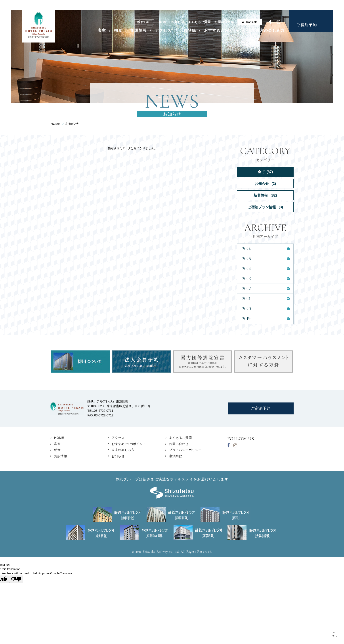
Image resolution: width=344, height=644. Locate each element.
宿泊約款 (176, 456)
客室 (102, 30)
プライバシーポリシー (185, 450)
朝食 (118, 30)
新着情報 (265, 195)
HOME (163, 22)
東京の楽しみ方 (270, 30)
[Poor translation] (16, 579)
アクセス (163, 30)
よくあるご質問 (199, 22)
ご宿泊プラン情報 (265, 207)
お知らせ (178, 22)
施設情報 (139, 30)
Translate (250, 22)
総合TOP (144, 22)
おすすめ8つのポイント (226, 30)
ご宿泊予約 (307, 25)
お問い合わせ (224, 22)
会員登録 (188, 30)
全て (265, 172)
